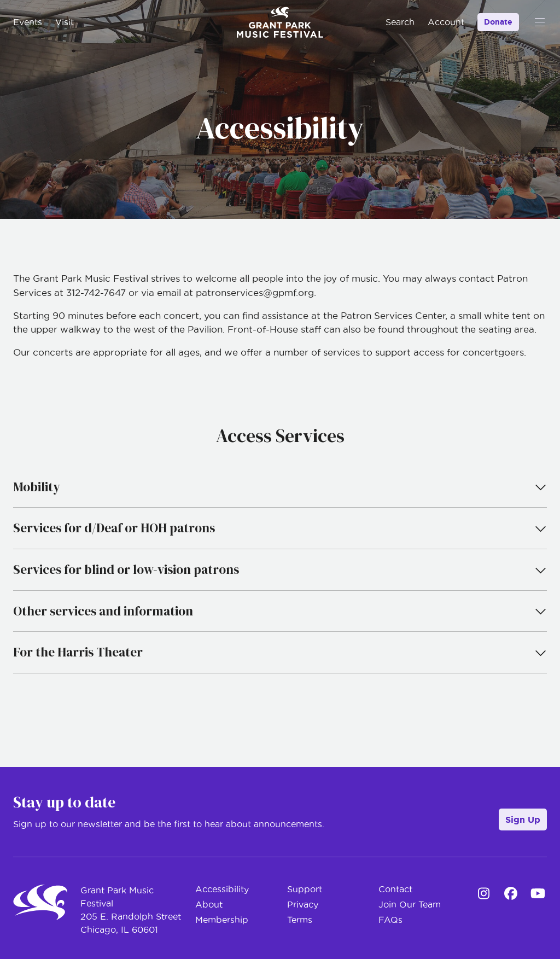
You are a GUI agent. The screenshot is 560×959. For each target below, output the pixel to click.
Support (305, 889)
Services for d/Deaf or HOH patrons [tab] (280, 528)
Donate (498, 22)
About (209, 904)
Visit (65, 22)
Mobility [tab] (280, 487)
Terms (300, 920)
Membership (222, 920)
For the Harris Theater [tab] (280, 652)
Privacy (303, 904)
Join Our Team (410, 904)
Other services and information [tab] (280, 611)
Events (28, 22)
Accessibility (222, 889)
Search (400, 22)
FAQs (390, 920)
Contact (395, 889)
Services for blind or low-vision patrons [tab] (280, 569)
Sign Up (523, 819)
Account (446, 22)
